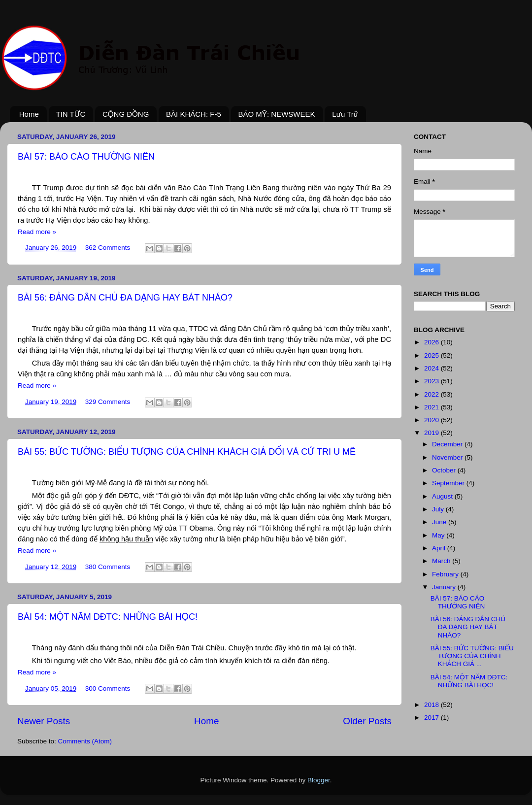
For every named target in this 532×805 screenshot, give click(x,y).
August (443, 496)
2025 (432, 355)
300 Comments (108, 688)
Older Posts (367, 721)
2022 (432, 394)
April (440, 548)
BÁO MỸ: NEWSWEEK (277, 114)
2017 (432, 718)
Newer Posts (44, 721)
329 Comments (108, 402)
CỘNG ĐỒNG (126, 114)
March (442, 561)
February (446, 574)
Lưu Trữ (345, 114)
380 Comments (108, 567)
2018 (432, 705)
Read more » (37, 232)
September (449, 483)
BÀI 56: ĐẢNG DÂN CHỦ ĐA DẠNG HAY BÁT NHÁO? (125, 298)
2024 (432, 368)
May (439, 535)
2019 (432, 433)
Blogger (319, 780)
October (445, 470)
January (445, 587)
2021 (432, 407)
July (439, 509)
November (448, 457)
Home (29, 114)
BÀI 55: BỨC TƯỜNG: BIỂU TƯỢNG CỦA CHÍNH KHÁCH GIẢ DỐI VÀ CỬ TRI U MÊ (187, 452)
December (448, 444)
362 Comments (108, 248)
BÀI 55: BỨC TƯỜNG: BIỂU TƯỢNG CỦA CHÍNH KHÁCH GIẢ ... (472, 656)
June (440, 522)
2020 (432, 420)
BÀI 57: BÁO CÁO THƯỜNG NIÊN (86, 157)
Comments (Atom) (85, 741)
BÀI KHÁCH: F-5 (194, 114)
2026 (432, 342)
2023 (432, 381)
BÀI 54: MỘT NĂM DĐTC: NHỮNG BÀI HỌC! (108, 617)
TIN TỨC (71, 114)
